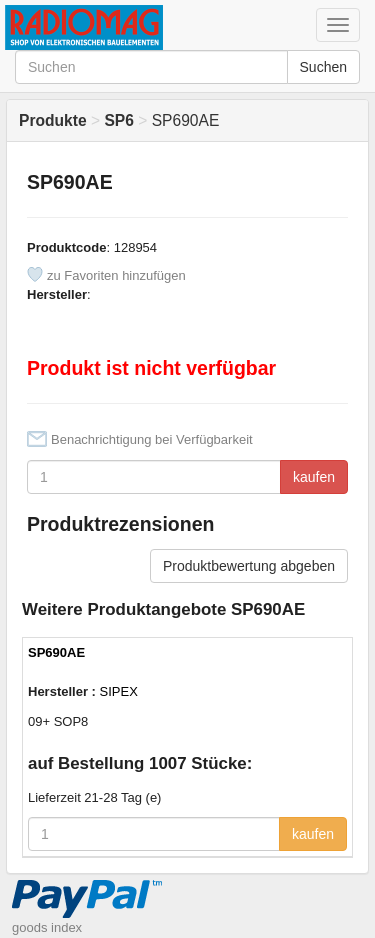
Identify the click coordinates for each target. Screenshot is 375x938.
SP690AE (56, 652)
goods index (47, 927)
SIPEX (119, 691)
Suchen (323, 67)
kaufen (314, 477)
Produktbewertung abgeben (249, 566)
